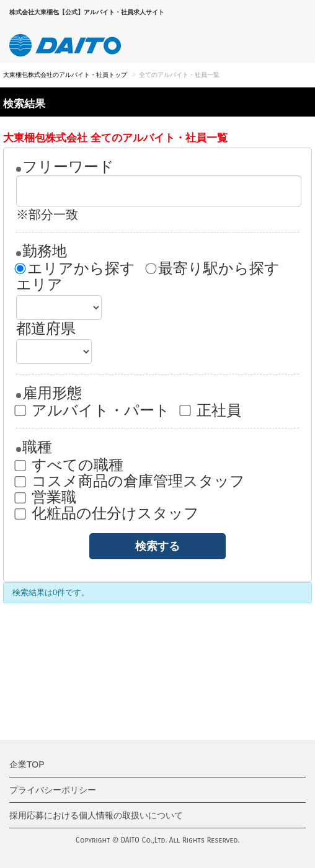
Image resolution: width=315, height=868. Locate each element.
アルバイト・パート (93, 410)
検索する (157, 546)
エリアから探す (76, 268)
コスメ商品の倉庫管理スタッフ (131, 481)
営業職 (46, 497)
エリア (39, 285)
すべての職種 (70, 465)
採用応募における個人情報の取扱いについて (96, 815)
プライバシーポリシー (53, 790)
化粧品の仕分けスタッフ (108, 513)
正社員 (211, 410)
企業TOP (27, 764)
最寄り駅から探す (213, 268)
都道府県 (46, 329)
